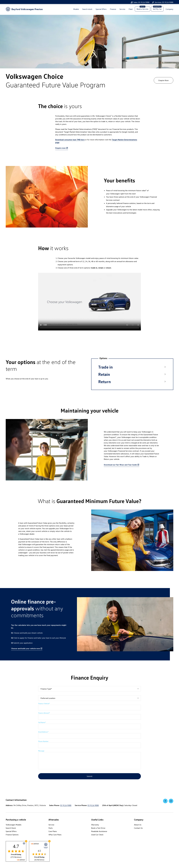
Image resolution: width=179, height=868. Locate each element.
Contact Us (138, 828)
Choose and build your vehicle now (26, 648)
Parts (51, 828)
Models (76, 10)
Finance (113, 10)
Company (169, 10)
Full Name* (42, 722)
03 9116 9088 (66, 805)
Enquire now (61, 148)
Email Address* (43, 732)
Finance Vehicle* (44, 703)
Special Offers (101, 10)
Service (122, 10)
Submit (90, 776)
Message (41, 751)
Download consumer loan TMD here (70, 140)
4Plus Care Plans (55, 835)
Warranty (95, 825)
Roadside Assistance (99, 831)
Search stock (87, 10)
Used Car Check (97, 835)
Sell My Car (157, 10)
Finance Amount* (44, 713)
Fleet (131, 10)
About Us (138, 825)
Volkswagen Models (14, 825)
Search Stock (11, 828)
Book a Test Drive (98, 828)
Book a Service (142, 10)
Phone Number (43, 741)
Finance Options (12, 835)
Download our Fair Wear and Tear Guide (120, 465)
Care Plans (53, 831)
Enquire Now (164, 80)
